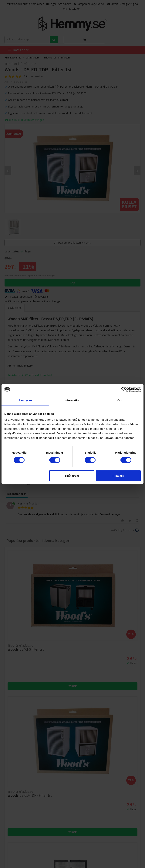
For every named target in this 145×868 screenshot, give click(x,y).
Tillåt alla (118, 476)
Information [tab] (72, 400)
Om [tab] (120, 400)
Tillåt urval (72, 476)
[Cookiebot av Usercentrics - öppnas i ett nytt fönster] (124, 389)
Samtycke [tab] (25, 400)
